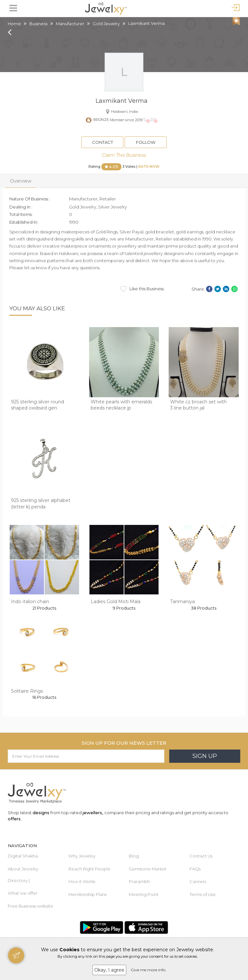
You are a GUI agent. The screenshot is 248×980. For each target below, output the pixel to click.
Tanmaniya (182, 602)
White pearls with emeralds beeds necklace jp (121, 405)
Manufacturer (70, 24)
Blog (134, 856)
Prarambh (139, 881)
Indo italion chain (30, 602)
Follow (146, 142)
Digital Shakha (23, 856)
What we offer (23, 893)
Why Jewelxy (82, 856)
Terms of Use (203, 894)
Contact (103, 142)
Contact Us (201, 856)
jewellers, (93, 813)
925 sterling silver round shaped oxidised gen (37, 405)
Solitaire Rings (27, 691)
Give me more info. (149, 970)
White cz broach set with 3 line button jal (198, 405)
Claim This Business (124, 155)
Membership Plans (88, 894)
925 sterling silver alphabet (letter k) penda (41, 504)
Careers (198, 881)
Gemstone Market (148, 869)
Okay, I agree (109, 970)
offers (14, 819)
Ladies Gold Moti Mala (116, 602)
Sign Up (205, 756)
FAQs (195, 869)
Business (38, 24)
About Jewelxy (23, 869)
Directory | (19, 880)
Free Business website (31, 906)
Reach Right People (89, 869)
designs (41, 813)
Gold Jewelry (106, 24)
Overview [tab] (21, 181)
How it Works (82, 881)
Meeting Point (144, 894)
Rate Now (149, 166)
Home (14, 24)
